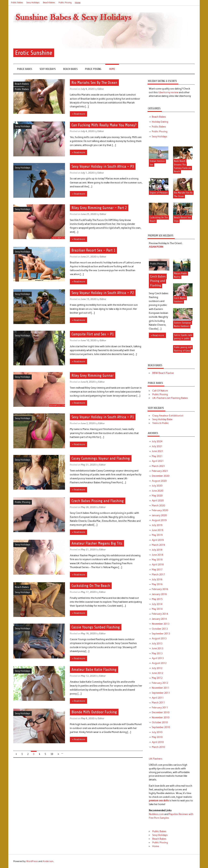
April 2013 (158, 658)
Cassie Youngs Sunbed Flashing (96, 627)
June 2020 (157, 491)
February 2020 (160, 510)
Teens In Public (161, 423)
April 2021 (158, 461)
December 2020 (161, 476)
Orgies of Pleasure (159, 193)
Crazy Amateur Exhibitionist (168, 416)
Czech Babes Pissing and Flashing (98, 501)
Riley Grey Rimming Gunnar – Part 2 (99, 208)
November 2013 (161, 624)
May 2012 (157, 678)
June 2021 (157, 451)
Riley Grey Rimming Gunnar (93, 376)
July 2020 (157, 486)
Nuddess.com (156, 814)
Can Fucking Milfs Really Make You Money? (104, 125)
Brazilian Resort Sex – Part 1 (93, 250)
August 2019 (159, 520)
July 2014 (157, 604)
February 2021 (160, 471)
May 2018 (157, 560)
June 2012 (157, 673)
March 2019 (158, 545)
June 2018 (157, 555)
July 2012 (157, 668)
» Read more (79, 114)
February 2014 (160, 614)
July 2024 (157, 441)
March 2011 (158, 703)
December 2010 (161, 712)
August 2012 (159, 663)
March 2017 (158, 574)
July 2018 (157, 550)
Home (78, 3)
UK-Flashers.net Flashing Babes (170, 398)
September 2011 (161, 693)
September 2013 (161, 634)
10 (52, 754)
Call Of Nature (160, 391)
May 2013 (157, 653)
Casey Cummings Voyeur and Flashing (101, 458)
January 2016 (159, 594)
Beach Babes (49, 3)
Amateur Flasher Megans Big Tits (97, 543)
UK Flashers (156, 759)
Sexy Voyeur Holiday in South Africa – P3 (103, 166)
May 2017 (157, 570)
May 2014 (157, 609)
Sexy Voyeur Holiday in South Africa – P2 (103, 293)
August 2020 (159, 481)
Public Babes (17, 3)
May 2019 (157, 535)
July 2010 (157, 732)
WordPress (32, 861)
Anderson (48, 861)
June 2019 (157, 530)
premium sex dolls (159, 801)
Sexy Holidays (33, 3)
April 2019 (158, 540)
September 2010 (161, 727)
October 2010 (160, 722)
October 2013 (160, 629)
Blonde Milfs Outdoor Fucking (94, 712)
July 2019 (157, 525)
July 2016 (157, 579)
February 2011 (160, 708)
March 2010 (158, 747)
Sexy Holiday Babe (162, 419)
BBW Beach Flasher (163, 373)
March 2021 (158, 466)
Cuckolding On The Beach (91, 586)
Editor (101, 89)
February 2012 (160, 683)
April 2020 (158, 500)
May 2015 (157, 599)
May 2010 (157, 737)
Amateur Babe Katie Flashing (94, 670)
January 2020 (159, 515)
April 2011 (158, 698)
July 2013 (157, 644)
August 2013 (159, 639)
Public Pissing (65, 3)
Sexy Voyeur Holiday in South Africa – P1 (103, 417)
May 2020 (157, 496)
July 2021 (157, 446)
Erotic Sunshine (34, 53)
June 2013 (157, 648)
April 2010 (158, 742)
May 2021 (157, 456)
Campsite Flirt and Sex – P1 (93, 334)
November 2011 (161, 688)
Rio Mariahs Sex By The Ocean (94, 83)
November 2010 (161, 717)
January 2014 (159, 619)
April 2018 (158, 565)
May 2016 (157, 584)
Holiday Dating (160, 122)
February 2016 (160, 589)
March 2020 (158, 506)
